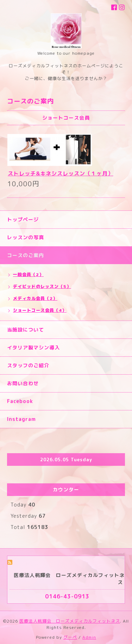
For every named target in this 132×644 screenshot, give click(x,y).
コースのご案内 (26, 255)
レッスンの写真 (26, 237)
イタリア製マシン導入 (33, 347)
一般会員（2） (28, 274)
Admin (89, 637)
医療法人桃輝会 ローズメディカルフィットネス (70, 621)
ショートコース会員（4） (40, 310)
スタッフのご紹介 (28, 365)
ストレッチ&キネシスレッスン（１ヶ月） (61, 173)
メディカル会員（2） (35, 298)
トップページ (23, 219)
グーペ (70, 637)
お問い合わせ (23, 383)
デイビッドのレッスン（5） (42, 286)
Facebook (20, 401)
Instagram (21, 419)
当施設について (26, 330)
